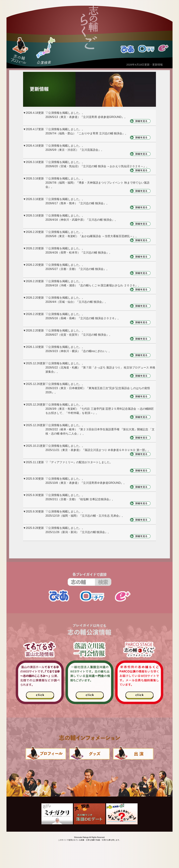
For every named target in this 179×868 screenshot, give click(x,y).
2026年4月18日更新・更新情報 (145, 65)
